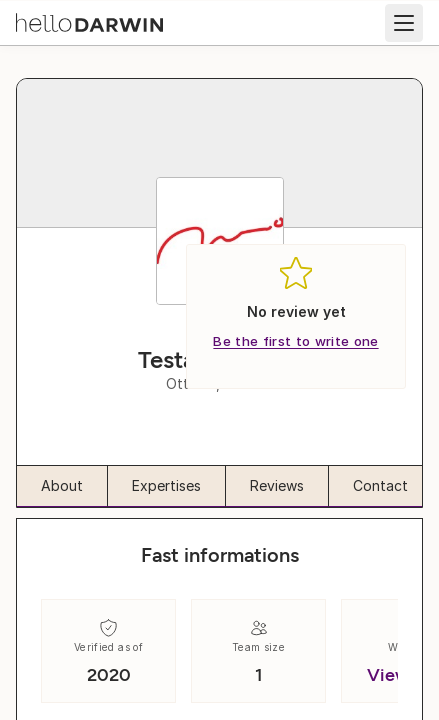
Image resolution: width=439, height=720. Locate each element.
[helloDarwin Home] (89, 21)
